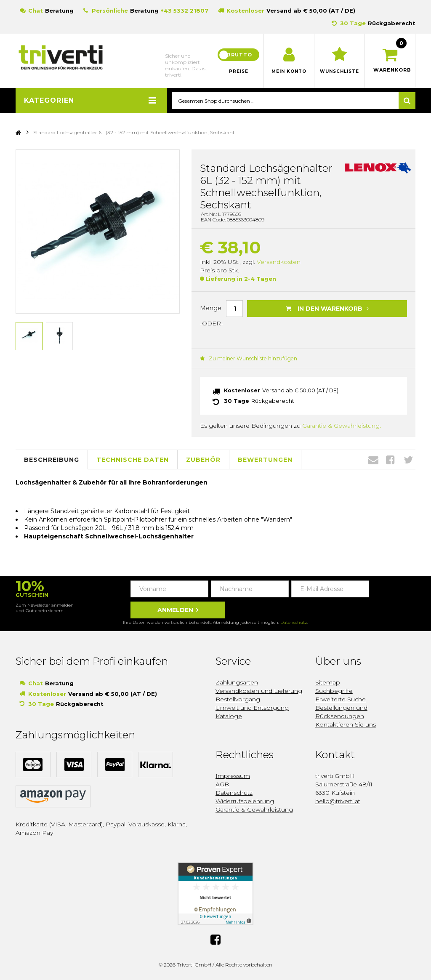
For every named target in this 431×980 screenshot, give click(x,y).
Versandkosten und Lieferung (259, 690)
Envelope (373, 459)
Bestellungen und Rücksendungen (341, 711)
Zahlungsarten (237, 682)
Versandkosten (279, 262)
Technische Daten (133, 459)
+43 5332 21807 (184, 11)
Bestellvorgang (238, 699)
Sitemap (328, 682)
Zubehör (203, 459)
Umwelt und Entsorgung (252, 707)
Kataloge (229, 716)
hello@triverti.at (338, 801)
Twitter (408, 459)
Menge (211, 308)
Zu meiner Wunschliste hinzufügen (247, 359)
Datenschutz (294, 622)
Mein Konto (289, 72)
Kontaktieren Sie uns (346, 724)
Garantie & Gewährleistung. (342, 425)
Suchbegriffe (334, 690)
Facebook (390, 459)
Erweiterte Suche (341, 699)
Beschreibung (52, 459)
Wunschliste (339, 72)
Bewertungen (265, 459)
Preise (239, 72)
